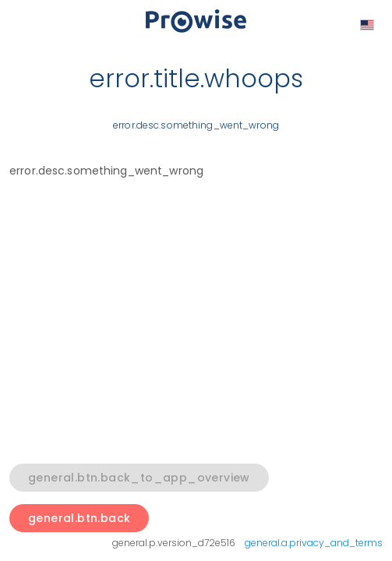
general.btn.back (79, 518)
